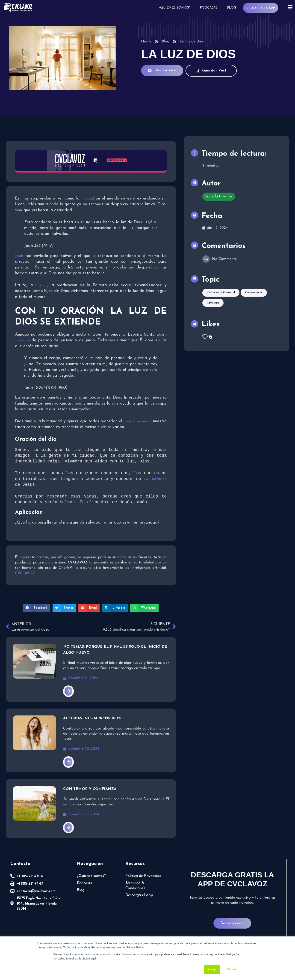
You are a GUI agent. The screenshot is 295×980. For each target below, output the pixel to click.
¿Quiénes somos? (174, 8)
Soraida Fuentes (219, 204)
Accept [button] (212, 969)
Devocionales (254, 304)
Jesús (20, 256)
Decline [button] (232, 969)
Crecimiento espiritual (221, 304)
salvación (160, 480)
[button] (37, 608)
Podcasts (208, 8)
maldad (88, 199)
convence (23, 340)
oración (41, 285)
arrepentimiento (137, 421)
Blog (231, 8)
